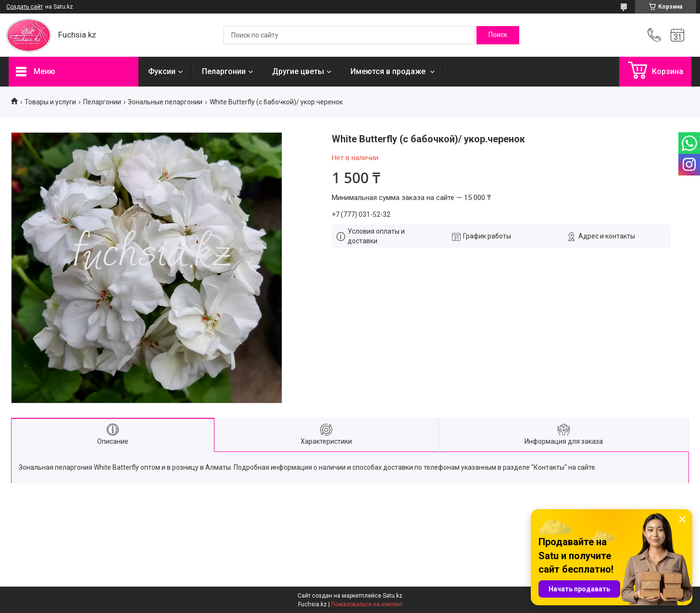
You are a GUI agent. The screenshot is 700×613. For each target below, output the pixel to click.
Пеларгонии (224, 71)
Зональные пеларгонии (165, 102)
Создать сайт (25, 7)
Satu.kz (393, 596)
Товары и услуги (50, 102)
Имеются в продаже (389, 71)
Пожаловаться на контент (367, 604)
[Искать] (498, 35)
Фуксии (162, 71)
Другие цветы (298, 71)
